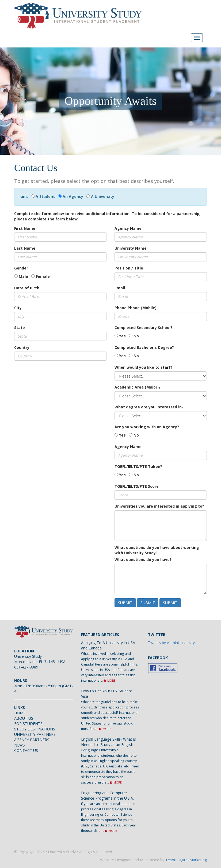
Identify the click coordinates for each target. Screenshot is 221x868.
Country (22, 347)
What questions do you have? (143, 559)
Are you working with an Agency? (147, 427)
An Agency (73, 196)
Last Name (25, 248)
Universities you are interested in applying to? (159, 506)
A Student (45, 196)
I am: (24, 196)
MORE (110, 681)
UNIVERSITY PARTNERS (35, 734)
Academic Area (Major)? (138, 387)
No (136, 336)
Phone (121, 308)
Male (23, 276)
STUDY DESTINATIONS (35, 729)
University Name (131, 248)
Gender (21, 268)
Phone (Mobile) (142, 308)
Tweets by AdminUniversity (171, 643)
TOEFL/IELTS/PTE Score (137, 486)
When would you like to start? (143, 367)
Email (120, 288)
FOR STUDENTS (28, 724)
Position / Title (129, 268)
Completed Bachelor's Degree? (144, 347)
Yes (122, 336)
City (18, 308)
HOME (20, 713)
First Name (25, 228)
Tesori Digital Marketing (186, 860)
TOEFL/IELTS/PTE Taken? (138, 466)
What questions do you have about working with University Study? (157, 550)
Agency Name (128, 228)
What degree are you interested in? (149, 407)
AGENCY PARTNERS (32, 740)
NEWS (20, 745)
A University (103, 196)
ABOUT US (24, 718)
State (20, 328)
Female (43, 276)
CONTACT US (26, 750)
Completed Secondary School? (143, 328)
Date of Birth (27, 288)
